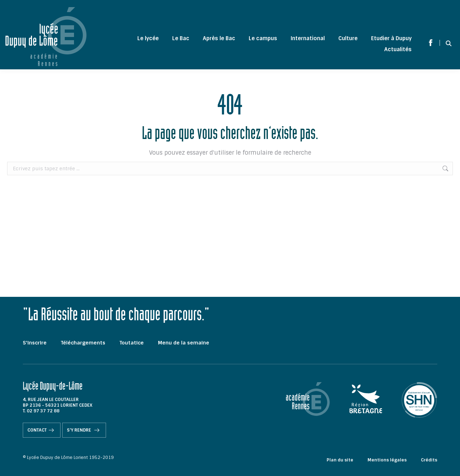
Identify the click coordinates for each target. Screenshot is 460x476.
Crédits (429, 460)
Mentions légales (387, 460)
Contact (42, 430)
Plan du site (340, 460)
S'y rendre (84, 430)
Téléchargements (83, 343)
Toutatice (132, 343)
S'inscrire (35, 343)
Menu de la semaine (184, 343)
